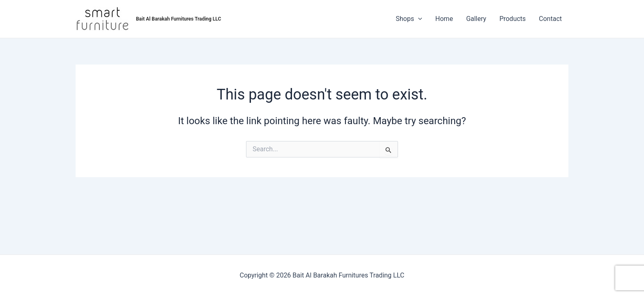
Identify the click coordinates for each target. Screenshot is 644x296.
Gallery (476, 19)
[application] (418, 19)
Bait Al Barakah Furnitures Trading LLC (178, 19)
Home (444, 19)
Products (513, 19)
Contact (550, 19)
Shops (409, 19)
